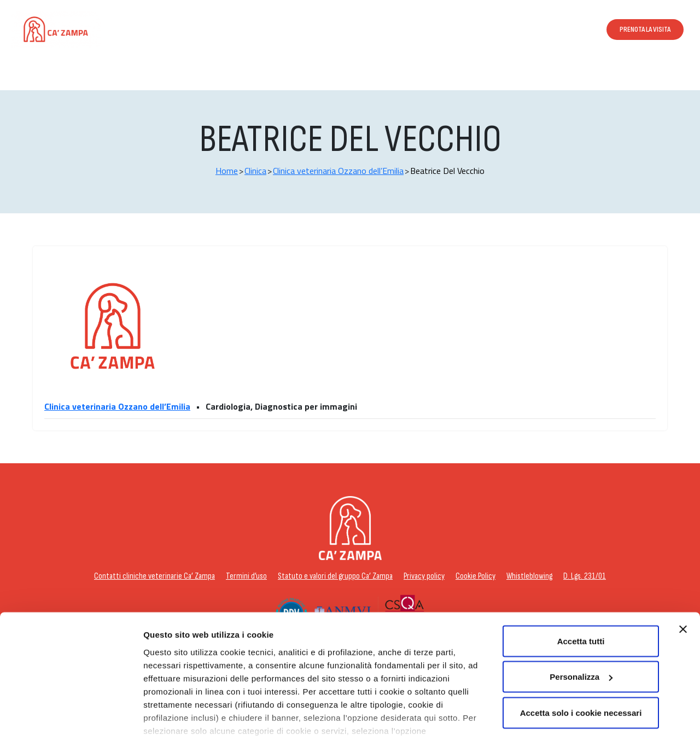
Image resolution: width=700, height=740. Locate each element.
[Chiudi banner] (683, 575)
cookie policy (408, 689)
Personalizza (168, 718)
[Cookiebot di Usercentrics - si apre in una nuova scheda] (71, 719)
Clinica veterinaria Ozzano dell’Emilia (338, 171)
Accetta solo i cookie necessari (581, 658)
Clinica (255, 171)
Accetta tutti (581, 587)
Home (227, 171)
